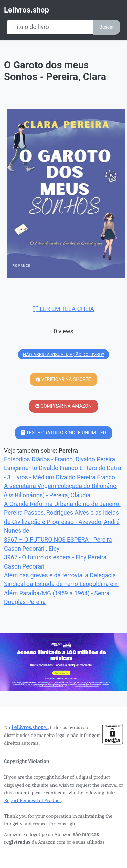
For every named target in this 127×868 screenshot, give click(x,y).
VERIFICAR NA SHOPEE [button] (63, 379)
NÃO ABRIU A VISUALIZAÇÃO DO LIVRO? (64, 354)
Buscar (107, 27)
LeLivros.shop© (29, 727)
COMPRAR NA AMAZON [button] (63, 406)
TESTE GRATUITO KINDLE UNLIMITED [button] (63, 433)
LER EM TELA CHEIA (63, 309)
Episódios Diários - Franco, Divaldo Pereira (60, 459)
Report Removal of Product (33, 800)
